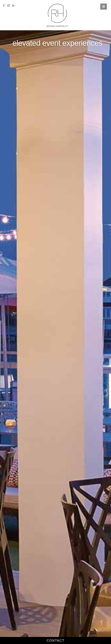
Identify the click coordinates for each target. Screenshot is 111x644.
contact (55, 640)
